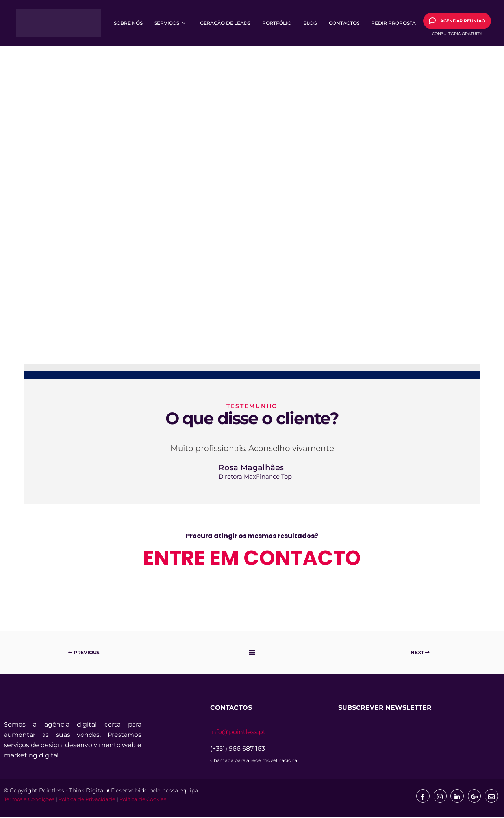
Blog (310, 23)
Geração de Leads (225, 23)
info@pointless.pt (238, 732)
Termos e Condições (29, 800)
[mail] (491, 796)
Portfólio (277, 23)
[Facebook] (422, 796)
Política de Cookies (143, 800)
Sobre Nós (128, 23)
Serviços (170, 23)
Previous (84, 652)
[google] (474, 796)
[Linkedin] (457, 796)
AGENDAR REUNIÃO (457, 20)
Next (420, 652)
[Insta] (439, 796)
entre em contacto (252, 558)
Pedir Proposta (394, 23)
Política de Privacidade (87, 800)
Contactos (344, 23)
